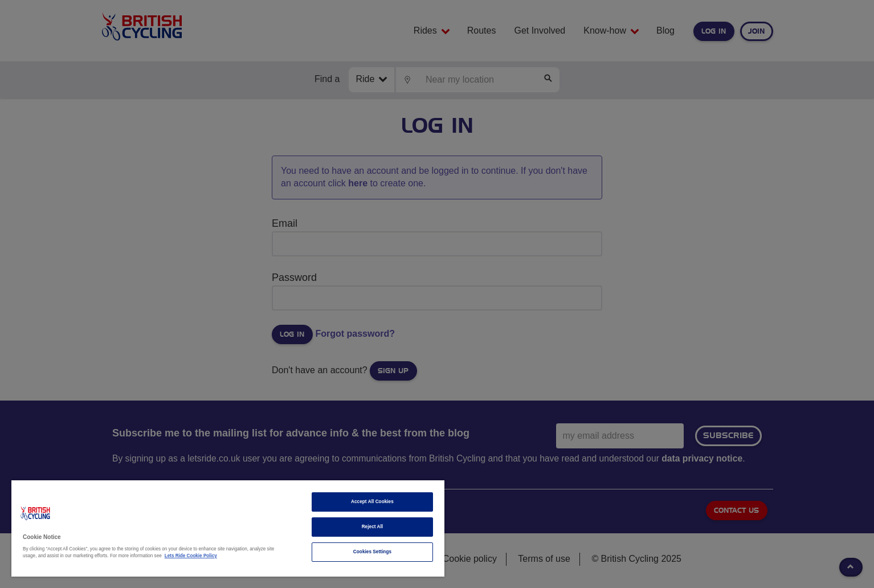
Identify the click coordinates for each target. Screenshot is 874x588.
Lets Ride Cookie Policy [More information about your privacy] (191, 556)
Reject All (373, 527)
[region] (228, 528)
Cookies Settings (372, 552)
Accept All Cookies (372, 502)
